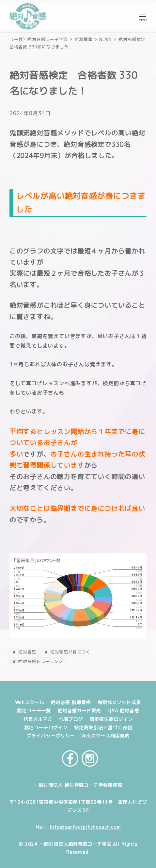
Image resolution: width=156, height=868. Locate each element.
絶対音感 (27, 652)
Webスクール (30, 703)
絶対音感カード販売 (79, 711)
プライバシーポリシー (51, 736)
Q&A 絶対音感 (123, 711)
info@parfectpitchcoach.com (85, 827)
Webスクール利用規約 (105, 736)
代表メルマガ (38, 719)
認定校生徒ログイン (111, 719)
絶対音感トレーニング (40, 661)
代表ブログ (71, 719)
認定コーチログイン (46, 728)
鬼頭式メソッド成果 (119, 703)
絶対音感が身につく (70, 652)
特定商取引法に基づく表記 (103, 728)
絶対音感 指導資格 (71, 703)
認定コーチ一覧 (34, 711)
